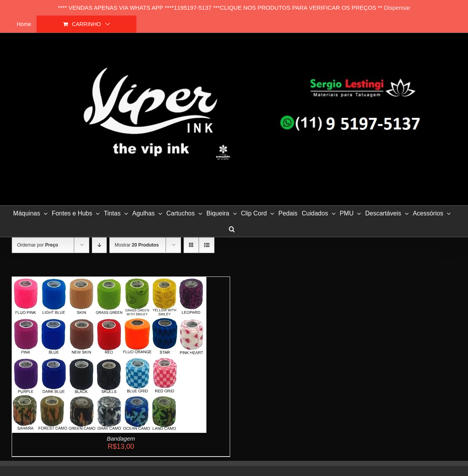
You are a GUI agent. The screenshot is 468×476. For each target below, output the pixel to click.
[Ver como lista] (207, 245)
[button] (232, 229)
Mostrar (137, 245)
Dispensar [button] (397, 8)
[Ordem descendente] (99, 245)
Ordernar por (38, 245)
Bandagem (121, 438)
